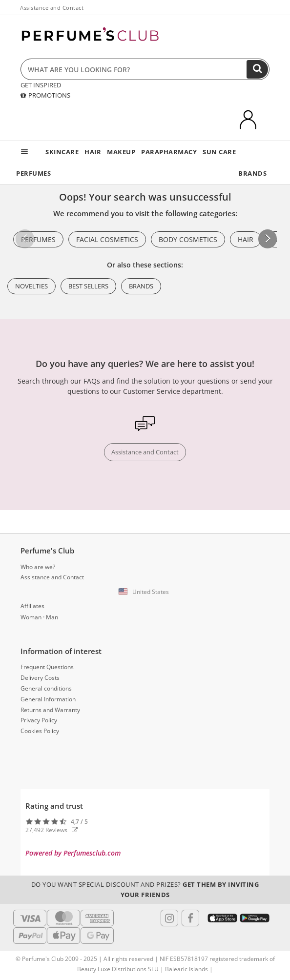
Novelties (31, 286)
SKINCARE (62, 152)
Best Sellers (88, 286)
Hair (246, 239)
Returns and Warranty (50, 710)
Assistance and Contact (52, 8)
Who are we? (38, 567)
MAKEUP (121, 152)
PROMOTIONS (45, 95)
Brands (141, 286)
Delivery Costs (40, 678)
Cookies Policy (40, 731)
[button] (268, 239)
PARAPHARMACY (169, 152)
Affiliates (32, 606)
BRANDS (252, 173)
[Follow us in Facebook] (190, 918)
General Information (48, 699)
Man (52, 617)
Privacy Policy (39, 720)
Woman (31, 617)
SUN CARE (219, 152)
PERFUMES (33, 173)
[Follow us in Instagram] (169, 918)
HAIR (93, 152)
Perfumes (38, 239)
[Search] (257, 69)
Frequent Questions (47, 667)
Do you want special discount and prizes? (145, 889)
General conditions (46, 688)
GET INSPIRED (41, 85)
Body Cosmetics (188, 239)
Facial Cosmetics (107, 239)
